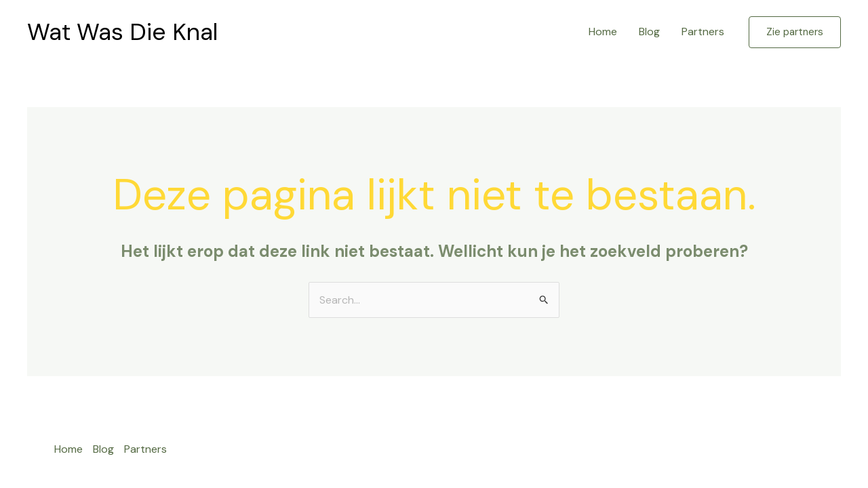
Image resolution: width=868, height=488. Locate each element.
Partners (703, 32)
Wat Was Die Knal (122, 32)
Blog (649, 32)
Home (603, 32)
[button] (795, 32)
